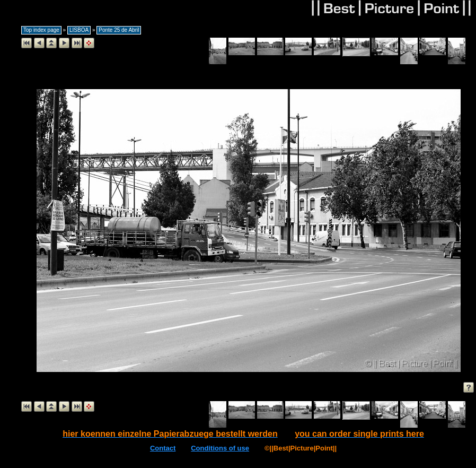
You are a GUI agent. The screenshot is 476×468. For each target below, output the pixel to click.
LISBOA (79, 30)
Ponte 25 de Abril (119, 30)
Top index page (41, 30)
